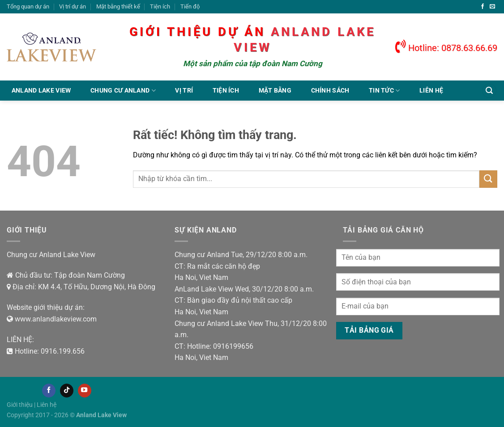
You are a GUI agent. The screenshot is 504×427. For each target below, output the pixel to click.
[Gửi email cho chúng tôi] (492, 7)
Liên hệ (431, 91)
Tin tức (384, 91)
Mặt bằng (275, 91)
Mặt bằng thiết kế (118, 6)
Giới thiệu (20, 405)
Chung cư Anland (123, 91)
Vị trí (184, 91)
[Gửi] (488, 179)
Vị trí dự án (73, 6)
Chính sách (330, 91)
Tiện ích (160, 6)
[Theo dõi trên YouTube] (85, 390)
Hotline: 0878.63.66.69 (446, 48)
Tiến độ (190, 6)
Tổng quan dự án (28, 6)
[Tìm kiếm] (489, 91)
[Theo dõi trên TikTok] (67, 390)
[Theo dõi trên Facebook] (483, 7)
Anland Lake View (41, 91)
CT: (180, 266)
